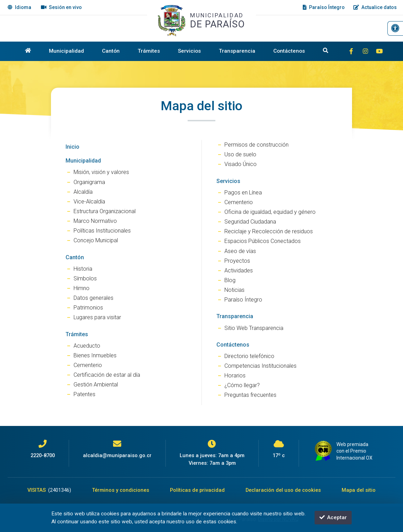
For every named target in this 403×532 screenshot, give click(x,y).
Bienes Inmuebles (95, 355)
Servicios (189, 51)
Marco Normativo (95, 221)
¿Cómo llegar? (242, 385)
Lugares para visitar (97, 317)
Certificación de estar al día (107, 375)
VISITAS (49, 490)
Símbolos (85, 278)
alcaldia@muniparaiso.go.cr (117, 455)
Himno (82, 288)
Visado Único (241, 164)
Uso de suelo (240, 154)
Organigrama (89, 182)
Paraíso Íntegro (243, 300)
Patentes (84, 394)
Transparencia (237, 51)
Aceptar (333, 517)
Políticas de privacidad (197, 490)
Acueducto (87, 346)
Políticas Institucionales (102, 231)
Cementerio (88, 365)
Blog (230, 280)
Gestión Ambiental (96, 385)
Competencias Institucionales (260, 366)
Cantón (111, 51)
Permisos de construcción (256, 145)
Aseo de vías (240, 251)
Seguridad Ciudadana (250, 222)
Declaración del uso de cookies (283, 490)
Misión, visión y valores (101, 172)
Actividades (239, 271)
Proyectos (237, 261)
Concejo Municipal (96, 240)
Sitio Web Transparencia (254, 328)
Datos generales (93, 298)
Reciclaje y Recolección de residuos (269, 231)
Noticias (234, 290)
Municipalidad (66, 51)
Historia (83, 269)
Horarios (235, 376)
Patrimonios (88, 308)
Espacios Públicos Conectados (263, 241)
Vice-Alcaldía (89, 202)
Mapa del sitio (359, 490)
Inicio (72, 147)
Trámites (149, 51)
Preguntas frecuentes (250, 395)
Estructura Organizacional (105, 211)
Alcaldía (83, 192)
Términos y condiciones (121, 490)
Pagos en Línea (243, 193)
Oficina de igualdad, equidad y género (270, 212)
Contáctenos (289, 51)
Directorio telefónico (249, 356)
